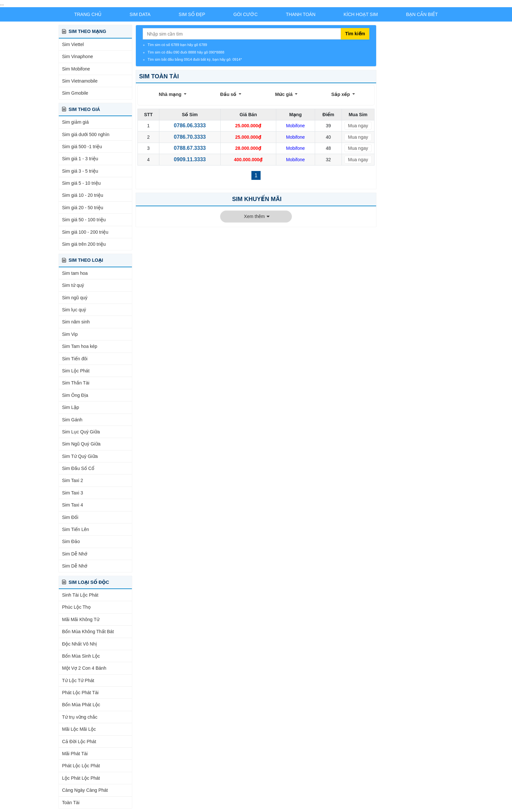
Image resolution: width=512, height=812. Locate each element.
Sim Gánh (72, 420)
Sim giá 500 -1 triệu (82, 147)
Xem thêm (254, 216)
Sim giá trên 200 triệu (84, 244)
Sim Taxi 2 (72, 480)
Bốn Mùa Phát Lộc (81, 705)
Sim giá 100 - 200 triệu (85, 232)
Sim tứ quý (73, 285)
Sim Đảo (71, 541)
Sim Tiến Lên (76, 529)
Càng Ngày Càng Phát (85, 790)
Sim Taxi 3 (72, 493)
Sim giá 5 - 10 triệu (81, 183)
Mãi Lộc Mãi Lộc (79, 729)
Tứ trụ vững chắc (80, 717)
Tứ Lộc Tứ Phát (78, 680)
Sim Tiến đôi (75, 359)
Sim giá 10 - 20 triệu (83, 195)
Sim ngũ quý (75, 298)
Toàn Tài (71, 803)
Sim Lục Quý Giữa (81, 432)
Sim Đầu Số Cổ (78, 468)
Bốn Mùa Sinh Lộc (81, 656)
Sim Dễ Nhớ (75, 554)
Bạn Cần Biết (422, 14)
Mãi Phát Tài (75, 754)
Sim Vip (70, 334)
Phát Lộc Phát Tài (80, 693)
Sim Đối (70, 517)
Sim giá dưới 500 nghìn (86, 134)
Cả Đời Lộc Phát (79, 742)
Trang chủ (88, 14)
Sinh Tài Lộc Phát (80, 595)
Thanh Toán (301, 14)
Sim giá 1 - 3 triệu (80, 159)
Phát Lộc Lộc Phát (81, 766)
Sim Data (140, 14)
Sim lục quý (74, 310)
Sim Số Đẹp (192, 14)
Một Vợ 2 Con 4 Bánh (84, 668)
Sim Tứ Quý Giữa (80, 456)
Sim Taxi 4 (72, 505)
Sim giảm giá (75, 122)
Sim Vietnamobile (80, 81)
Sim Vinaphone (78, 56)
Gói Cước (246, 14)
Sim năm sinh (76, 322)
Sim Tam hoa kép (80, 346)
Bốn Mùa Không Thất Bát (88, 632)
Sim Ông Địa (75, 395)
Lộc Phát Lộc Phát (81, 778)
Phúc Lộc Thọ (76, 607)
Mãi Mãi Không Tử (81, 619)
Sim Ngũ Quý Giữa (81, 444)
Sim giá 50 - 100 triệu (84, 220)
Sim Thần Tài (76, 383)
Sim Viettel (73, 44)
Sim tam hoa (75, 273)
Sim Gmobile (75, 93)
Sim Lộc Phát (76, 371)
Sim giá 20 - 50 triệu (83, 208)
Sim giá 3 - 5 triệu (80, 171)
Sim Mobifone (76, 69)
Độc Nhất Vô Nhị (80, 644)
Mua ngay (358, 126)
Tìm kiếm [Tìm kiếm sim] (355, 34)
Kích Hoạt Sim (361, 14)
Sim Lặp (71, 407)
